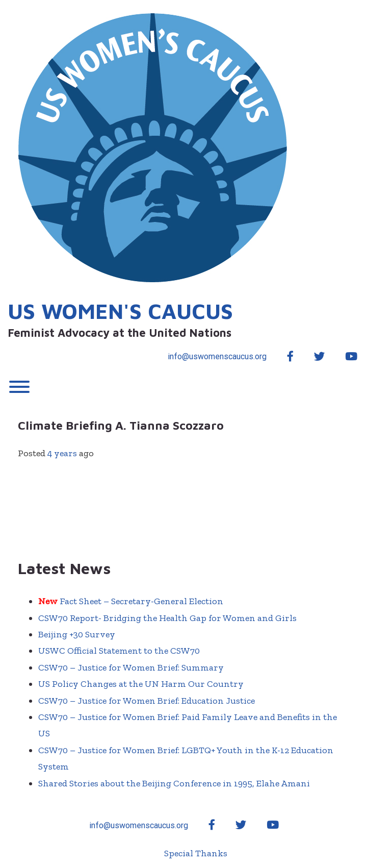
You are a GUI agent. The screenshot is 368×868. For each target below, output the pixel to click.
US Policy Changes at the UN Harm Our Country (141, 684)
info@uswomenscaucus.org (217, 356)
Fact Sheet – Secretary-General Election (131, 601)
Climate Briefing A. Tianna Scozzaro (122, 425)
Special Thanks (196, 853)
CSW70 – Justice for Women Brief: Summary (131, 667)
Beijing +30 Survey (77, 634)
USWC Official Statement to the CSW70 (119, 651)
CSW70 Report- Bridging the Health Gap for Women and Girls (167, 618)
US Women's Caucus (120, 311)
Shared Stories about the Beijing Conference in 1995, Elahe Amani (174, 783)
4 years (62, 453)
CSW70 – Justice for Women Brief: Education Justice (147, 701)
